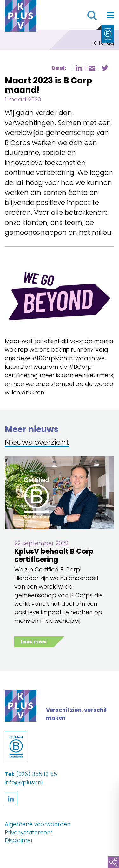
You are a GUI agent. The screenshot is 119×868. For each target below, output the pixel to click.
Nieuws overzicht (37, 443)
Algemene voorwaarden (38, 824)
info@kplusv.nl (24, 782)
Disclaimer (19, 840)
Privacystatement (29, 833)
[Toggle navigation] (110, 15)
